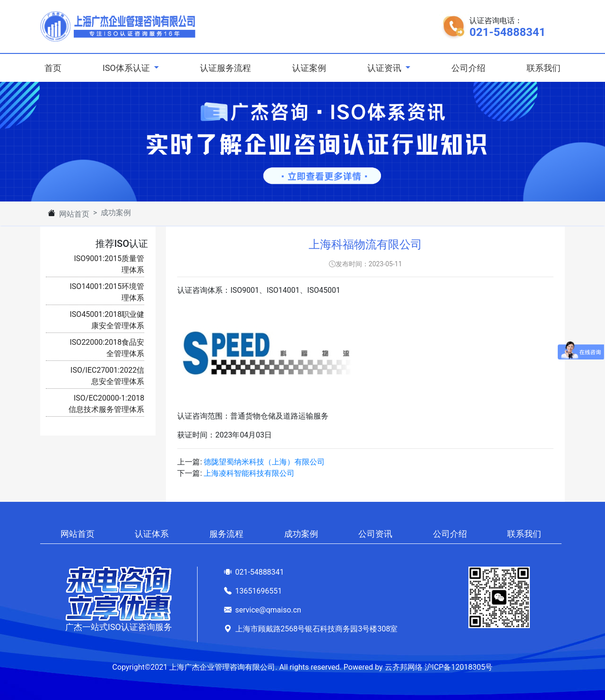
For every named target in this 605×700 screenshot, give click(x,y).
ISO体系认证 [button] (127, 68)
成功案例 (301, 534)
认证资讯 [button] (385, 68)
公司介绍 (468, 68)
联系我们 (544, 68)
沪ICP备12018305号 (459, 667)
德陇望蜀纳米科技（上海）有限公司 (264, 462)
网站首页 (74, 214)
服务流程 (226, 534)
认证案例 (309, 68)
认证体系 (152, 534)
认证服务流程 (225, 68)
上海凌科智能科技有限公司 (249, 473)
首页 (55, 67)
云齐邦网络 (404, 667)
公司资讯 (375, 534)
